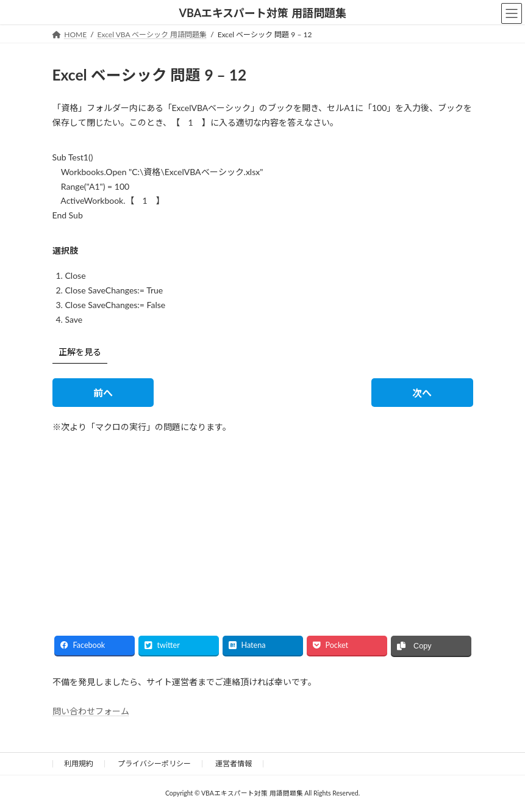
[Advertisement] (153, 523)
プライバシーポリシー (154, 763)
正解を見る (80, 352)
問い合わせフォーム (91, 710)
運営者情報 (234, 763)
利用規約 (79, 763)
